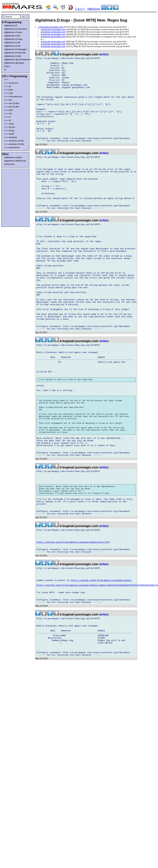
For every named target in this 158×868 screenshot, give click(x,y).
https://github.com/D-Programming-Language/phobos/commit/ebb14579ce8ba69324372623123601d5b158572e (97, 669)
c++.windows (11, 137)
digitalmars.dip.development (16, 59)
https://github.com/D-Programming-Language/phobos (101, 663)
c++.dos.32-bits (12, 107)
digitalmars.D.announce (16, 29)
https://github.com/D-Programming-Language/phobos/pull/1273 (73, 620)
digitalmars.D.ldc (12, 36)
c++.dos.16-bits (12, 103)
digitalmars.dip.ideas (14, 63)
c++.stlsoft (9, 134)
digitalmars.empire (13, 157)
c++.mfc (8, 113)
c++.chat (9, 93)
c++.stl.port (10, 127)
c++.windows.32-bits (14, 144)
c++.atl (8, 86)
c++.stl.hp (9, 124)
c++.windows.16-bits (14, 141)
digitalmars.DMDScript (15, 161)
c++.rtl (7, 117)
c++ (6, 80)
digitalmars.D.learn (13, 32)
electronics (10, 164)
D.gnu (7, 66)
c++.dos (8, 100)
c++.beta (9, 90)
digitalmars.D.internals (15, 53)
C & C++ (80, 9)
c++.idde (9, 110)
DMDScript (94, 9)
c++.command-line (13, 97)
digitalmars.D (11, 25)
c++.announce (11, 83)
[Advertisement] (12, 177)
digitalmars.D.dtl (12, 42)
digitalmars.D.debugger (16, 49)
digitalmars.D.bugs (13, 39)
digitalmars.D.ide (12, 46)
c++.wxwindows (12, 147)
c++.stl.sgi (9, 130)
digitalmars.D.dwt (13, 56)
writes (104, 54)
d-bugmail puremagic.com (51, 27)
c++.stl (8, 120)
